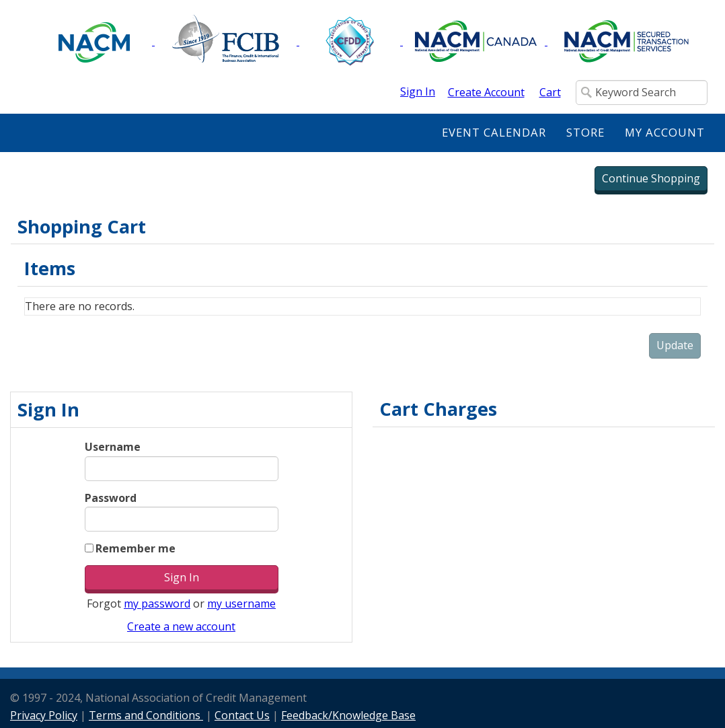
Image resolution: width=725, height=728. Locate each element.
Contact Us (242, 715)
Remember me (136, 548)
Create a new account (181, 626)
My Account (665, 132)
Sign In (418, 92)
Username (113, 447)
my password (157, 604)
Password (111, 498)
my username (241, 604)
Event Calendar (494, 132)
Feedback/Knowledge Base (348, 715)
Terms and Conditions (146, 715)
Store (585, 132)
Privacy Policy (44, 715)
